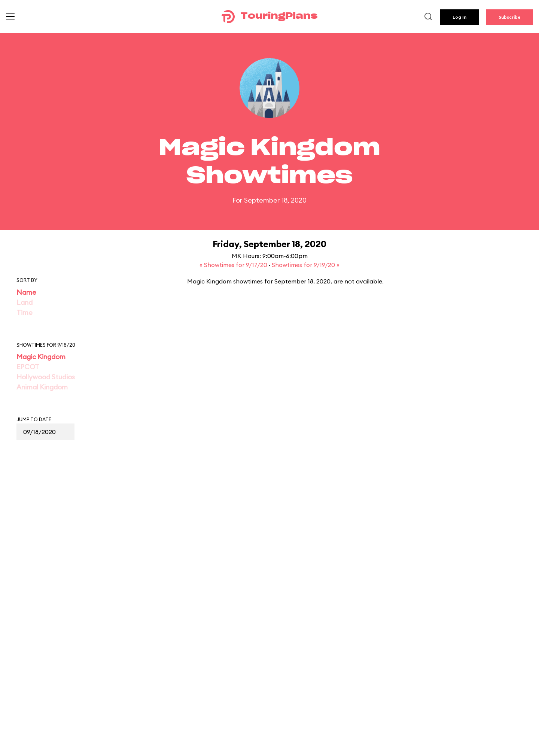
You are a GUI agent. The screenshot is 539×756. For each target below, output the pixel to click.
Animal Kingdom (42, 387)
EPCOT (28, 367)
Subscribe (510, 17)
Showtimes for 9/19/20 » (306, 265)
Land (25, 302)
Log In (459, 17)
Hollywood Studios (46, 377)
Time (25, 312)
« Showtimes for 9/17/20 (234, 265)
